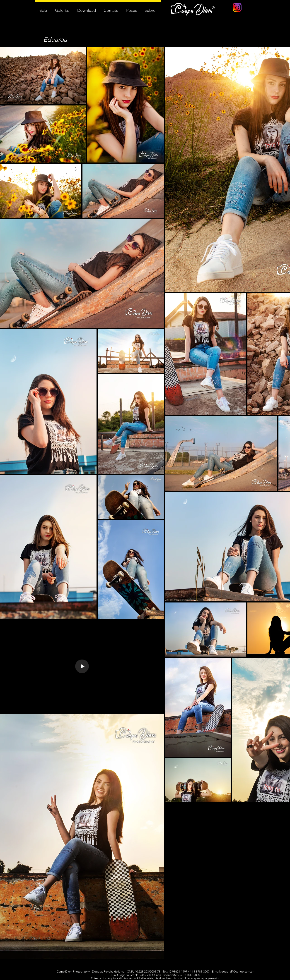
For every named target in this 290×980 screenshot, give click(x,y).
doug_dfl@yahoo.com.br (237, 972)
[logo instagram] (237, 7)
